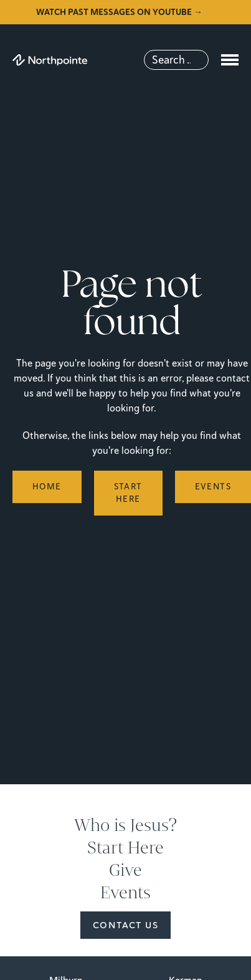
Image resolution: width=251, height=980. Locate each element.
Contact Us (125, 925)
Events (125, 893)
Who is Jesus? (125, 825)
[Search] (176, 60)
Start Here (125, 848)
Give (125, 870)
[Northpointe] (50, 60)
